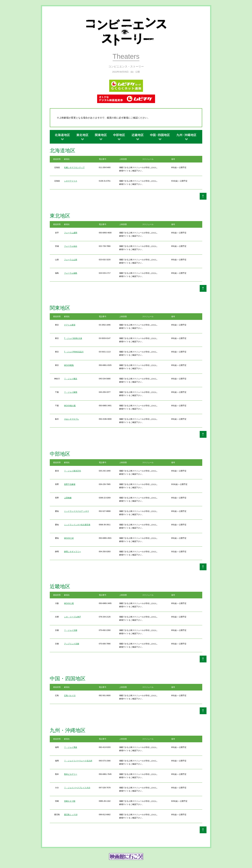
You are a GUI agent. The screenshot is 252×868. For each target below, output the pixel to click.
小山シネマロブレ (72, 419)
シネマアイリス (71, 181)
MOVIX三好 (69, 538)
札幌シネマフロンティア (74, 167)
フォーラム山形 (71, 260)
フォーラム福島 (71, 273)
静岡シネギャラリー (72, 552)
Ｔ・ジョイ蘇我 (71, 392)
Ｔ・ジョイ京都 (71, 630)
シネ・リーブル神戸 (72, 617)
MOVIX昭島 (69, 365)
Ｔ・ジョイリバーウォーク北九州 (78, 761)
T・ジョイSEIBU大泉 (73, 338)
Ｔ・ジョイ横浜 (71, 379)
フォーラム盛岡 (71, 233)
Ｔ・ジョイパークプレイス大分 (77, 788)
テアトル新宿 (70, 325)
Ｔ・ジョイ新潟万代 (72, 471)
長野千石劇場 (70, 484)
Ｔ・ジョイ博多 (71, 747)
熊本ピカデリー (71, 774)
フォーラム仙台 (71, 246)
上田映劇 (68, 498)
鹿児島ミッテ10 (71, 815)
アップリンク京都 (72, 644)
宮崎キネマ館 (70, 801)
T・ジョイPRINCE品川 (74, 352)
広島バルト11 (70, 695)
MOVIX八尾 (69, 603)
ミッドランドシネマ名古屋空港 (77, 525)
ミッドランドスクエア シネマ (77, 511)
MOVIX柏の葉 (70, 406)
